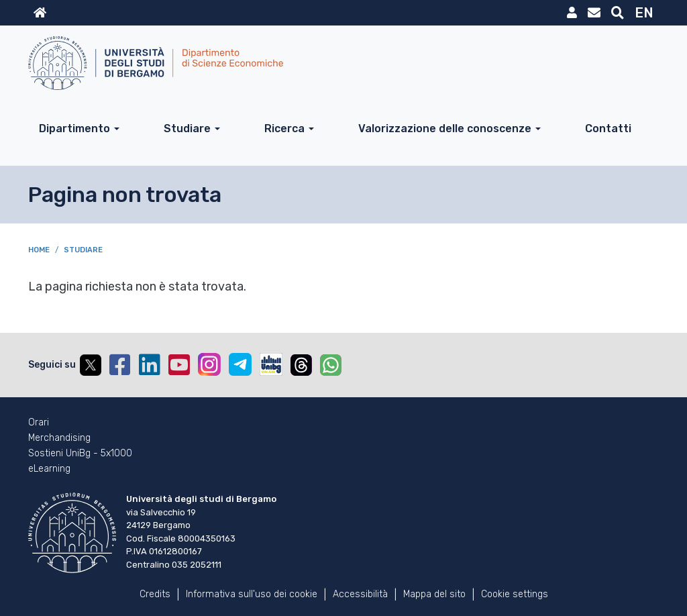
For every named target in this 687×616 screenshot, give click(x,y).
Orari (39, 423)
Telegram (240, 364)
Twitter (91, 365)
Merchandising (59, 438)
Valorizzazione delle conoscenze (445, 129)
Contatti (608, 129)
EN (644, 13)
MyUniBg (572, 13)
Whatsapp (331, 365)
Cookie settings (515, 594)
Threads (301, 365)
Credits (155, 594)
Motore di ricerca (618, 13)
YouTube (179, 365)
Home (39, 250)
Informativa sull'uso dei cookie (252, 594)
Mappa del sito (434, 594)
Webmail (594, 13)
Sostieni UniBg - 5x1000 (80, 454)
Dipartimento (74, 129)
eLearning (49, 469)
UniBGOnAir (271, 364)
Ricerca (284, 129)
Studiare (187, 129)
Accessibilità (360, 594)
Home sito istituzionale (40, 13)
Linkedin (150, 365)
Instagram (209, 364)
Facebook (120, 365)
